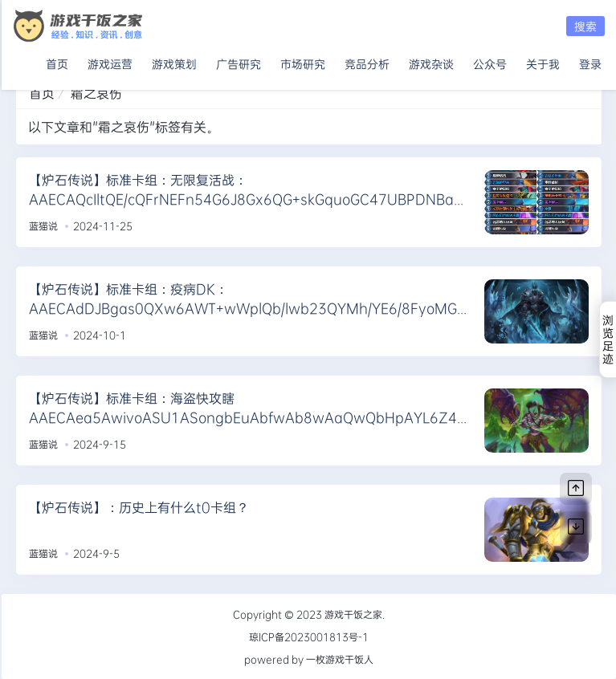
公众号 (490, 61)
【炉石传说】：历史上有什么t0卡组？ (139, 507)
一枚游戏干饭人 (340, 659)
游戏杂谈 (431, 61)
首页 (57, 61)
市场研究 (303, 61)
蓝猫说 (43, 226)
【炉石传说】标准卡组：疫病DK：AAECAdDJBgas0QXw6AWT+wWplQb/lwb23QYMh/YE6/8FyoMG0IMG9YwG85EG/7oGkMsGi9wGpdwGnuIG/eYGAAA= (247, 308)
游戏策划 (174, 61)
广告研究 (239, 61)
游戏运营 (110, 61)
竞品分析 (367, 61)
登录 (590, 61)
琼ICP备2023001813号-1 (309, 636)
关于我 (543, 61)
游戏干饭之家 (353, 614)
